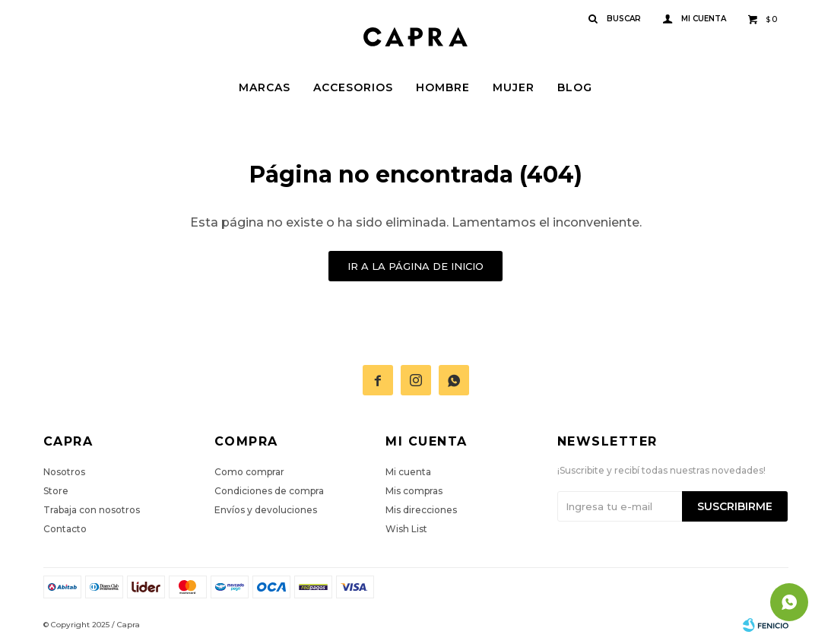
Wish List (406, 529)
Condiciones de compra (269, 491)
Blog (575, 87)
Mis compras (414, 491)
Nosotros (64, 472)
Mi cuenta (408, 472)
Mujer (514, 87)
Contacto (65, 529)
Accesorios (353, 87)
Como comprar (249, 472)
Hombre (443, 87)
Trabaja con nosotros (92, 510)
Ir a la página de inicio (415, 266)
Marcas (265, 87)
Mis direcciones (421, 510)
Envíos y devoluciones (266, 510)
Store (56, 491)
